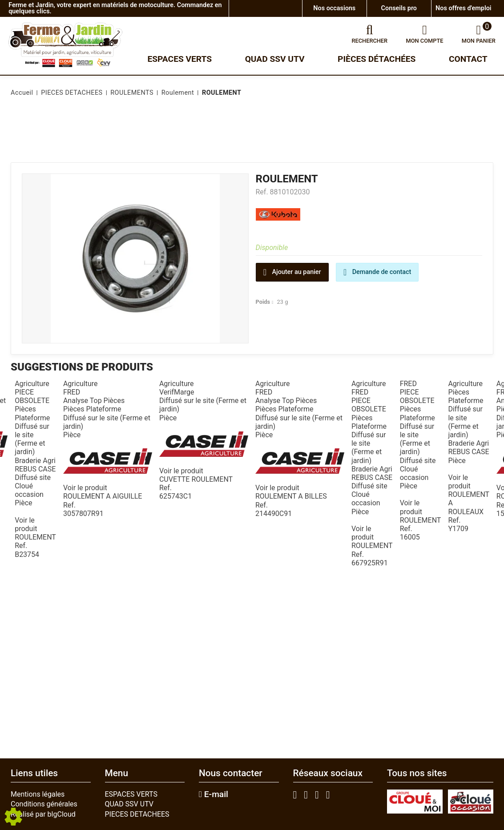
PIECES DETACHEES (137, 814)
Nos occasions (334, 8)
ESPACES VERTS (131, 794)
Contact (468, 59)
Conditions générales (44, 804)
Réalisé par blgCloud (43, 814)
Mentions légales (38, 794)
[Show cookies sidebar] (13, 817)
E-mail (214, 794)
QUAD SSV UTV (129, 804)
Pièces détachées (377, 59)
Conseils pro (399, 8)
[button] (220, 93)
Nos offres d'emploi (463, 8)
